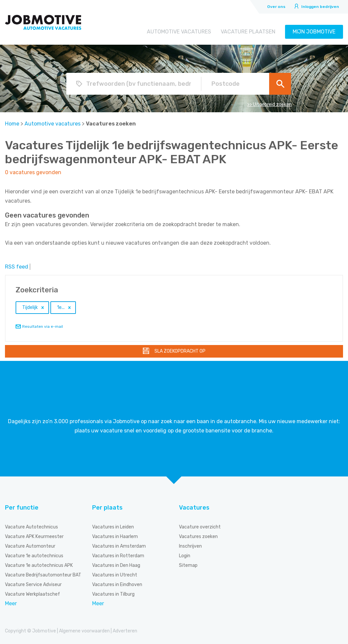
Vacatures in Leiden (113, 527)
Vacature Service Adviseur (33, 585)
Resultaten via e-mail (43, 326)
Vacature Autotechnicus (31, 527)
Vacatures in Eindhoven (117, 585)
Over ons (276, 7)
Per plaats (107, 508)
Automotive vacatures (179, 32)
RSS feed (17, 267)
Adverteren (125, 631)
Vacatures (194, 508)
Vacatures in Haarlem (115, 537)
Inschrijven (190, 546)
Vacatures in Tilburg (113, 594)
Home (12, 124)
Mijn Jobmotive (314, 32)
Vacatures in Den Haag (116, 565)
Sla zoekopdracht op (180, 351)
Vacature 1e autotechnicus (34, 556)
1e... (61, 307)
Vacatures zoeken (198, 537)
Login (185, 556)
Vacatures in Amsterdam (119, 546)
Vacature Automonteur (30, 546)
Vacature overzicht (200, 527)
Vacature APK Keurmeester (34, 537)
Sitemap (188, 565)
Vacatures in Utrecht (115, 575)
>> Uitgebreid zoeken (269, 104)
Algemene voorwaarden (84, 631)
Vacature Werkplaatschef (32, 594)
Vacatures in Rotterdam (118, 556)
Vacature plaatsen (248, 32)
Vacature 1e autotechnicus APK (39, 565)
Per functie (22, 508)
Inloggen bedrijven (320, 7)
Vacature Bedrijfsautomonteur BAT (43, 575)
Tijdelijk (30, 307)
